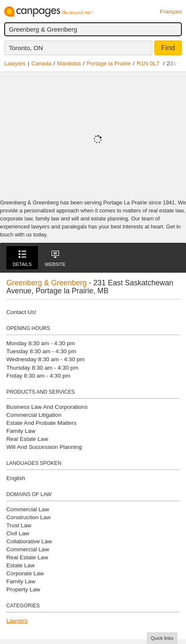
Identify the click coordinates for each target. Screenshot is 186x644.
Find (168, 48)
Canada (41, 63)
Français (171, 12)
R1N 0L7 (148, 63)
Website (55, 259)
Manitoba (69, 63)
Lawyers (15, 63)
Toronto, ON (26, 48)
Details (22, 259)
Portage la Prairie (109, 63)
